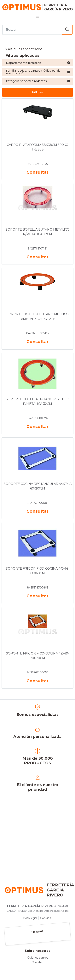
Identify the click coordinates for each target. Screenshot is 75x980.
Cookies (46, 918)
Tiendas (38, 962)
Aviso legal (30, 918)
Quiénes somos (38, 958)
